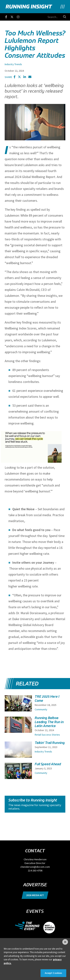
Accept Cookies (53, 973)
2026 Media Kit (35, 895)
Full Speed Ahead (48, 764)
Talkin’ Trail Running (50, 743)
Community (41, 709)
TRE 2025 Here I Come (47, 699)
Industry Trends (13, 64)
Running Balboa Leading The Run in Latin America (49, 722)
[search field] (41, 17)
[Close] (65, 942)
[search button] (65, 17)
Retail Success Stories (47, 735)
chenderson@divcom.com (35, 867)
